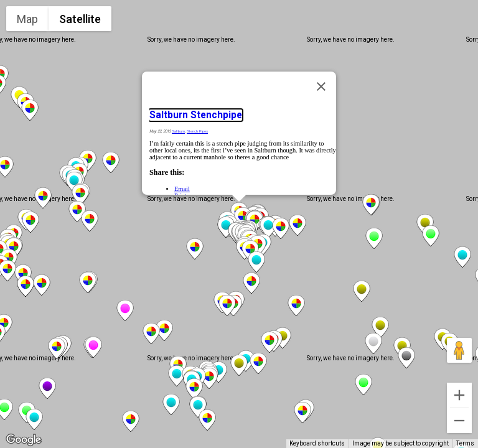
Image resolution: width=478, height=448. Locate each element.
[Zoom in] (459, 395)
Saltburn (178, 131)
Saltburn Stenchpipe (196, 115)
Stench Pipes (197, 131)
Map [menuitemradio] (27, 19)
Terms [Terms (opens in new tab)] (465, 443)
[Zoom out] (459, 421)
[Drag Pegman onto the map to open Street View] (459, 350)
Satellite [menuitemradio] (80, 19)
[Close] (321, 86)
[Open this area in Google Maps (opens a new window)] (24, 440)
